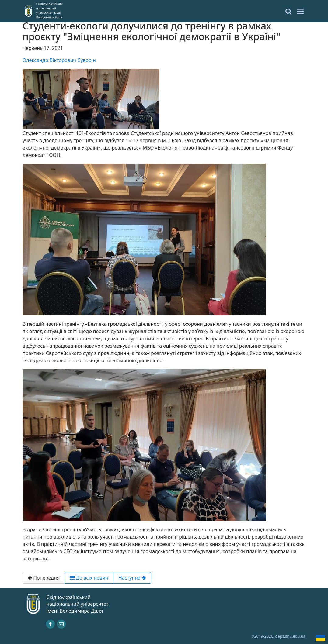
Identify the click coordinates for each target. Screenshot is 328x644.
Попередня (44, 578)
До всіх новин (89, 578)
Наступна (132, 578)
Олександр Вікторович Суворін (59, 60)
